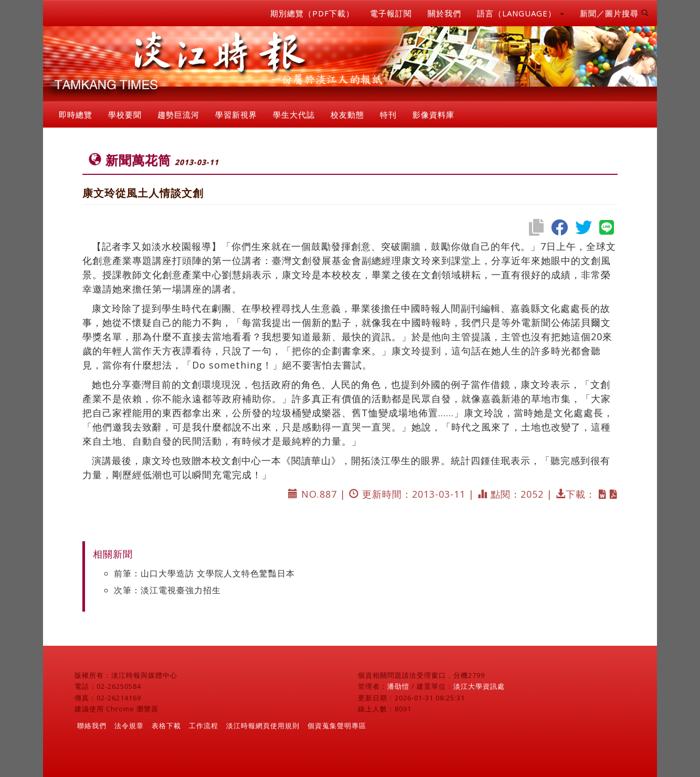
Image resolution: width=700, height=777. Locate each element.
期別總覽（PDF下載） (312, 13)
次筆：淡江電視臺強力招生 (167, 590)
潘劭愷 (398, 686)
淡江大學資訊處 (479, 686)
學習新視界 (236, 114)
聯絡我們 (92, 726)
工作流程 (204, 726)
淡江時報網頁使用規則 (263, 726)
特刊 (388, 114)
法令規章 (129, 726)
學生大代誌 (294, 114)
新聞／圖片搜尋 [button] (614, 13)
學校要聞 (125, 114)
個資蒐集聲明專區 (337, 726)
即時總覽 (76, 114)
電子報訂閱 (391, 13)
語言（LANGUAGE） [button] (521, 13)
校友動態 (347, 114)
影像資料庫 (433, 114)
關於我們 (444, 13)
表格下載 (166, 726)
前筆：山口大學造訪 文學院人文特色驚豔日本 (204, 573)
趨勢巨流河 (178, 114)
